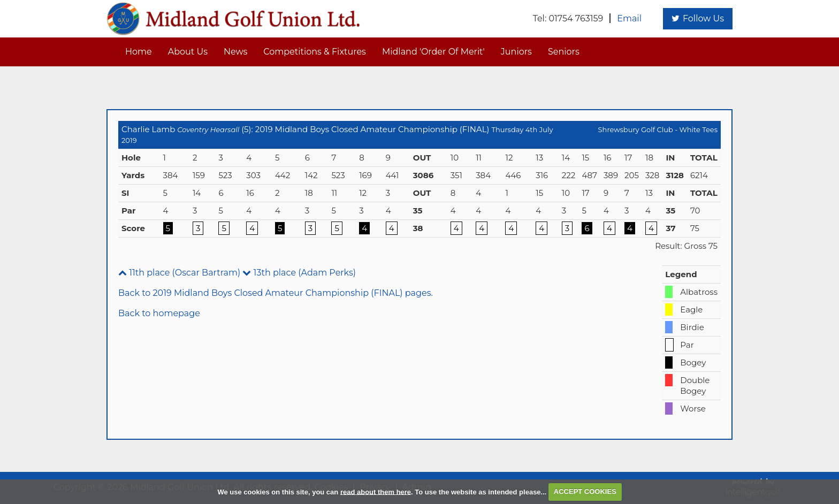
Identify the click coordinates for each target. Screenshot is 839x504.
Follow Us (698, 18)
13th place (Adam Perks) (299, 273)
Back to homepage (159, 313)
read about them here (376, 491)
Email (629, 18)
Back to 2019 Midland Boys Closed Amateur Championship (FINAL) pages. (276, 293)
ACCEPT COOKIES (585, 491)
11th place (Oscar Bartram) (179, 273)
